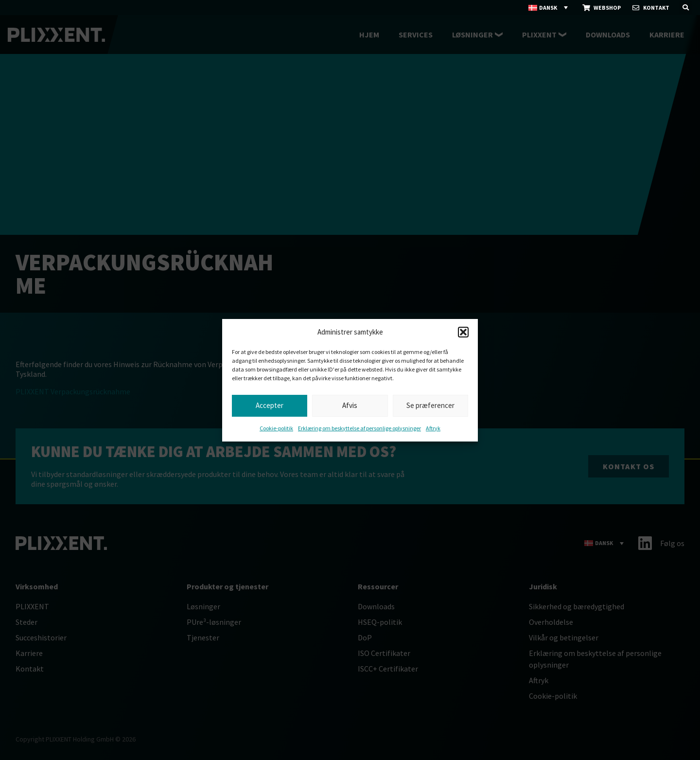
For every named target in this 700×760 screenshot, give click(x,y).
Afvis (350, 405)
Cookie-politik (276, 428)
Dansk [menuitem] (548, 8)
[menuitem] (549, 8)
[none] (549, 8)
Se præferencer (430, 405)
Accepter (270, 405)
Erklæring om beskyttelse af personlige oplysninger (359, 428)
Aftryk (433, 428)
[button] (463, 332)
